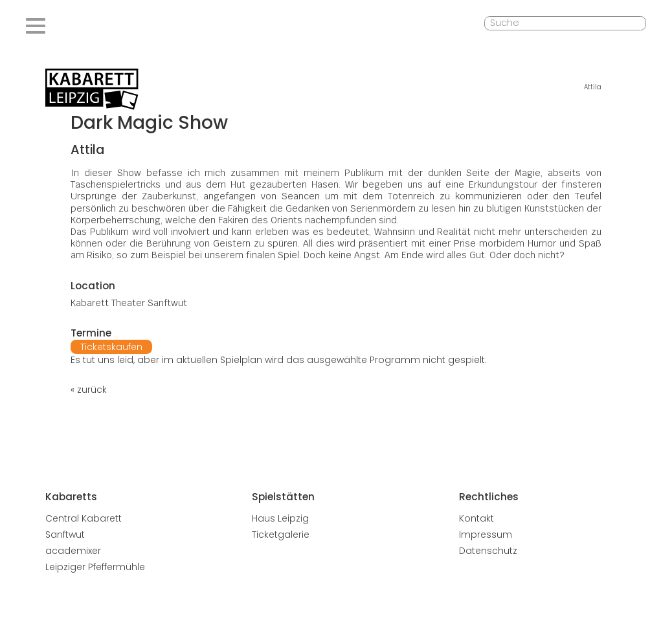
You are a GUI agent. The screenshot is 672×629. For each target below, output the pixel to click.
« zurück (89, 390)
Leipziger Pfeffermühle (95, 567)
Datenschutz (488, 551)
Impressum (486, 535)
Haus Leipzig (280, 518)
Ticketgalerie (281, 535)
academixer (73, 551)
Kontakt (476, 518)
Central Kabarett (84, 518)
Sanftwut (65, 535)
